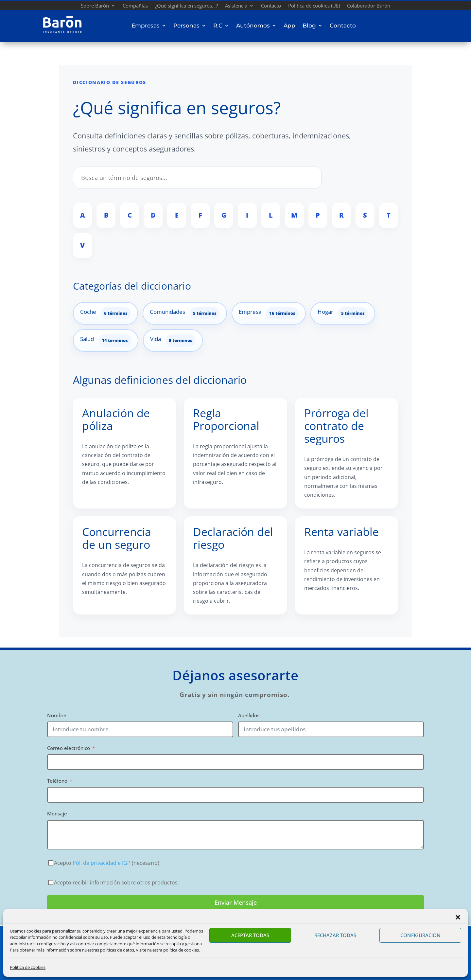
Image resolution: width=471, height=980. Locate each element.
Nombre (57, 715)
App (289, 26)
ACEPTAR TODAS (250, 935)
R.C (218, 26)
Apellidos (249, 715)
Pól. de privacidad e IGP (102, 863)
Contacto (271, 6)
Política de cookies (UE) (314, 6)
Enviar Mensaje (236, 902)
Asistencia (236, 6)
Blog (309, 26)
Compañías (135, 6)
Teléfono (57, 781)
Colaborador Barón (369, 6)
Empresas (146, 26)
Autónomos (253, 26)
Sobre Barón (95, 6)
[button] (458, 917)
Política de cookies (28, 967)
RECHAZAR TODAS (335, 935)
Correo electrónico (69, 748)
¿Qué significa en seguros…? (186, 6)
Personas (186, 26)
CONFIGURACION (420, 935)
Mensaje (57, 813)
